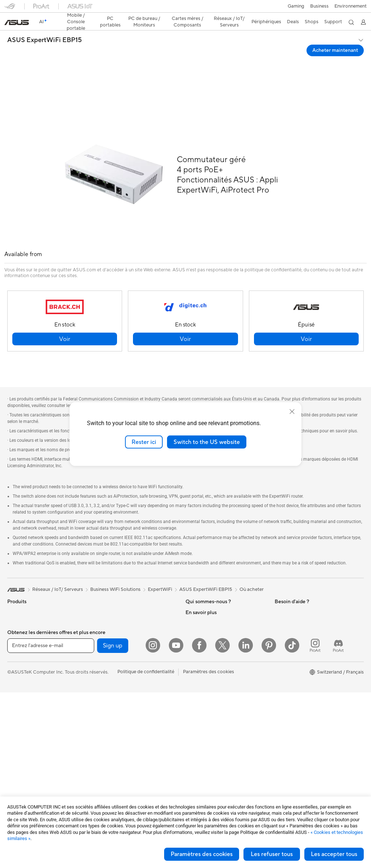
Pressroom (197, 626)
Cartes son (107, 605)
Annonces (196, 605)
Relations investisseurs (210, 616)
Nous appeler (200, 736)
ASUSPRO (286, 649)
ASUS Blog (287, 681)
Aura (280, 703)
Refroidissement (112, 583)
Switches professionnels (121, 687)
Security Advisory (205, 763)
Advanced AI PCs (293, 627)
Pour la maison (23, 616)
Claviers (104, 709)
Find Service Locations (210, 703)
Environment (288, 594)
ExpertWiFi (160, 560)
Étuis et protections (116, 764)
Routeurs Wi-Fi (111, 665)
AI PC (281, 616)
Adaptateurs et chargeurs (122, 774)
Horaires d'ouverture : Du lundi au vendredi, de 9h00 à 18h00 (221, 749)
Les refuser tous (272, 854)
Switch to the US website (207, 442)
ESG (279, 583)
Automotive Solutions (298, 659)
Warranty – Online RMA (210, 681)
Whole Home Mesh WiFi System (130, 676)
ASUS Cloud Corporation (213, 648)
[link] (186, 9)
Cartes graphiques (27, 780)
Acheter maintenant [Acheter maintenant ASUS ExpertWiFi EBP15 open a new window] (335, 38)
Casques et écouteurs (118, 731)
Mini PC (16, 747)
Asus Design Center (296, 638)
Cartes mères (22, 769)
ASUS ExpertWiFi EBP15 (45, 28)
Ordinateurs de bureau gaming (40, 725)
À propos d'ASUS (204, 583)
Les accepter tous (334, 854)
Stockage (105, 626)
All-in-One (18, 704)
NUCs (14, 736)
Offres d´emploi (202, 594)
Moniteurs (18, 682)
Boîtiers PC (19, 791)
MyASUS (195, 785)
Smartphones (22, 594)
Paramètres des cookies (202, 854)
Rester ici (144, 442)
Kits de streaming (114, 742)
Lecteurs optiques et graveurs (127, 616)
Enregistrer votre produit (212, 714)
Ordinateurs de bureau (31, 715)
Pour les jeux (21, 660)
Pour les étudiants (26, 649)
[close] (292, 411)
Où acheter (252, 560)
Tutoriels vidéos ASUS (209, 774)
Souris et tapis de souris (120, 720)
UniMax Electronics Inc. (211, 659)
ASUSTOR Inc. (201, 637)
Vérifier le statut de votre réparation (224, 692)
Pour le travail (22, 627)
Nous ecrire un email (207, 725)
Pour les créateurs (26, 638)
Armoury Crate (291, 692)
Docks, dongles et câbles (122, 785)
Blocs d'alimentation (117, 594)
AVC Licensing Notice (298, 670)
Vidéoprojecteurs (26, 693)
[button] (10, 9)
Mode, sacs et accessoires (123, 753)
